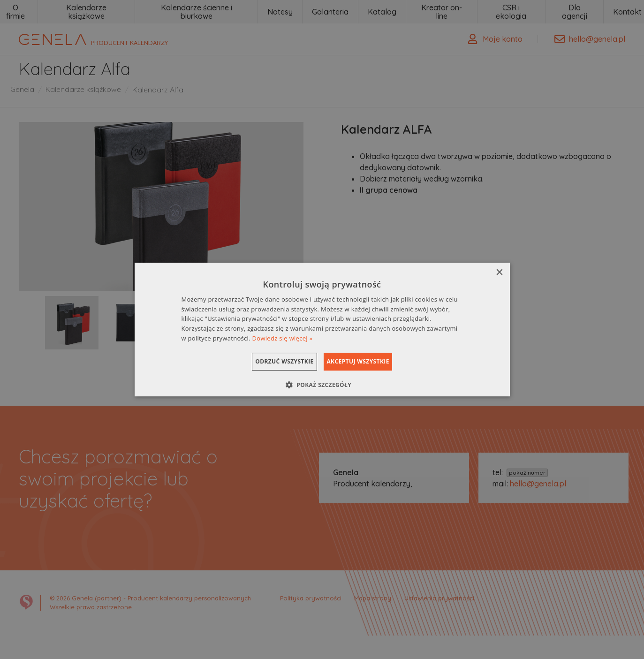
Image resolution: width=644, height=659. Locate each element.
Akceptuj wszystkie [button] (369, 361)
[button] (322, 385)
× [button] (499, 273)
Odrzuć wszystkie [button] (273, 361)
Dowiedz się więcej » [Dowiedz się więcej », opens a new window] (283, 338)
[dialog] (322, 330)
